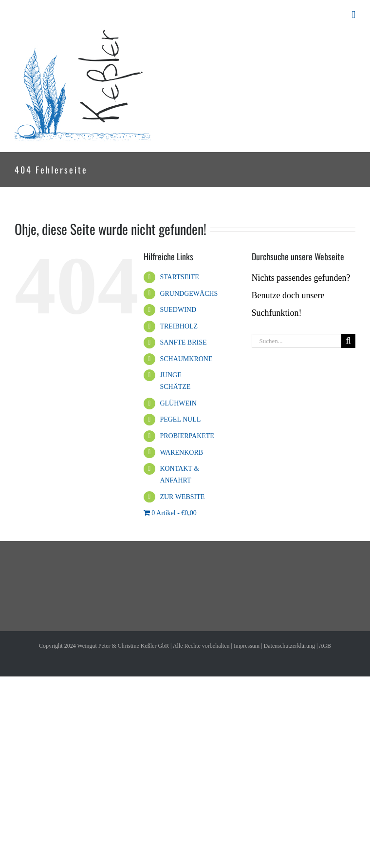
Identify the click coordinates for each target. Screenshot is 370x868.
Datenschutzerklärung (289, 646)
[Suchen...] (296, 341)
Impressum (247, 646)
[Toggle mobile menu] (353, 15)
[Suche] (348, 341)
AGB (325, 646)
